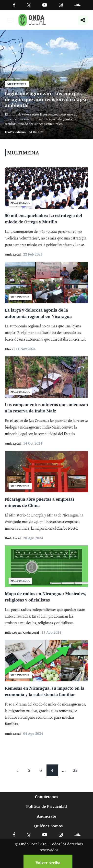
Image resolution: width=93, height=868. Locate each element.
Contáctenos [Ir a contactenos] (47, 797)
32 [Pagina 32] (75, 770)
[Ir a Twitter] (29, 5)
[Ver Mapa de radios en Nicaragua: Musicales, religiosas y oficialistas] (46, 566)
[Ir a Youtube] (45, 5)
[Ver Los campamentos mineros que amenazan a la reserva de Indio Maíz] (46, 377)
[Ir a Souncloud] (77, 5)
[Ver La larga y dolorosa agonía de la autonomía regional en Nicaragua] (46, 282)
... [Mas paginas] (64, 770)
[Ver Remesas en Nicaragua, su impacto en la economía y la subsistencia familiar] (46, 660)
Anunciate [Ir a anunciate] (46, 816)
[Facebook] (14, 5)
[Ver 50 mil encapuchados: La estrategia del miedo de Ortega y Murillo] (46, 188)
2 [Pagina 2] (29, 770)
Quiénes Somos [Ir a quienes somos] (48, 826)
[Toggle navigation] (10, 20)
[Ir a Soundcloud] (77, 835)
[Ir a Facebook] (14, 835)
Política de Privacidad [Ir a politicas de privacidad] (46, 806)
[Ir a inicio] (32, 20)
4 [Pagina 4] (52, 770)
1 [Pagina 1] (18, 770)
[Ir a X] (29, 835)
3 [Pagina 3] (41, 770)
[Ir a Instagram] (61, 5)
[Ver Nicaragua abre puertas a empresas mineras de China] (46, 471)
